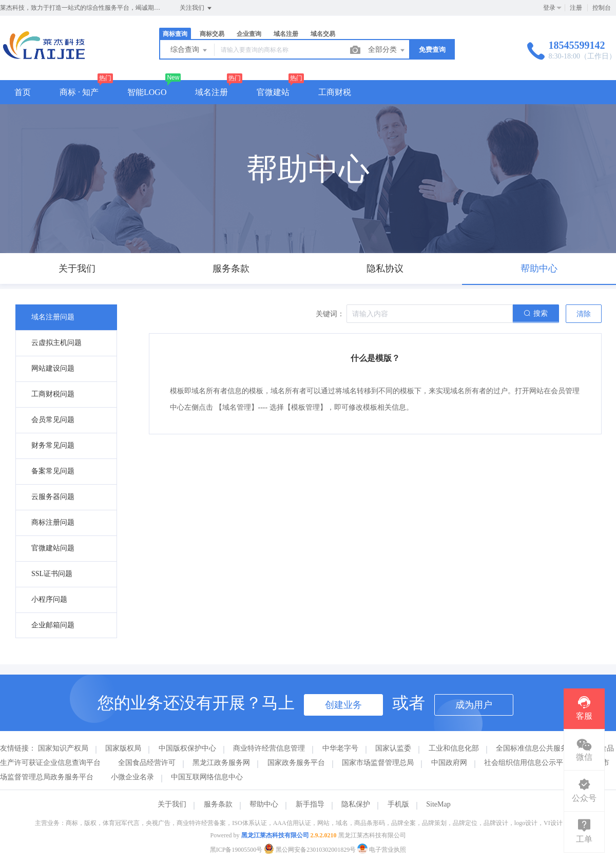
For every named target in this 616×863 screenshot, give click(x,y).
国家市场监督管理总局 (378, 763)
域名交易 (323, 34)
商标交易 (212, 34)
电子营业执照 (382, 850)
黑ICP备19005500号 (236, 850)
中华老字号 (340, 748)
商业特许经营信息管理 (269, 748)
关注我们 (196, 8)
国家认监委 (393, 748)
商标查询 (175, 34)
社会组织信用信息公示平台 (527, 763)
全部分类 (387, 50)
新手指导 (310, 804)
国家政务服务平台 (296, 763)
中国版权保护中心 (187, 748)
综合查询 (189, 50)
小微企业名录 (132, 777)
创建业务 (343, 705)
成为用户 (474, 705)
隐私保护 (356, 804)
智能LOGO (147, 92)
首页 (23, 92)
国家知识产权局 (63, 748)
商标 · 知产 (79, 92)
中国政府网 (449, 763)
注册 (576, 8)
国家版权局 (123, 748)
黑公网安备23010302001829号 (311, 850)
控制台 (602, 8)
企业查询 (249, 34)
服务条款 (218, 804)
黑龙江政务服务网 (221, 763)
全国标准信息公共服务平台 (539, 748)
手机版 (398, 804)
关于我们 (172, 804)
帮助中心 (264, 804)
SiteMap (438, 804)
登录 (549, 8)
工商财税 (335, 92)
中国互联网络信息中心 (207, 777)
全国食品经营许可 (147, 763)
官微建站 (273, 92)
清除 (584, 314)
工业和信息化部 (454, 748)
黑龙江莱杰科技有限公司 (275, 835)
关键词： (330, 314)
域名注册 (286, 34)
